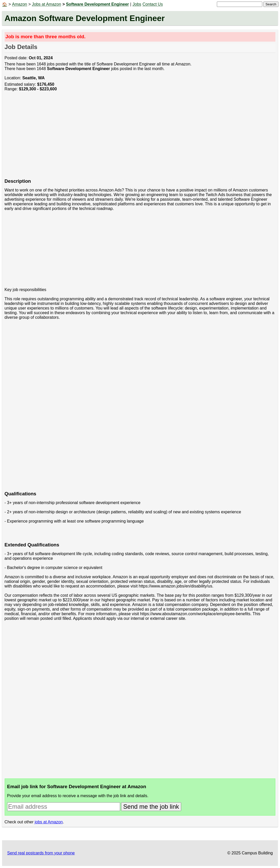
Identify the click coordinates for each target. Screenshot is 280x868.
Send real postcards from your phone (41, 853)
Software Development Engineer (97, 4)
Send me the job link (151, 807)
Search (271, 4)
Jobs (137, 4)
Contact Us (153, 4)
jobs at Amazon (49, 822)
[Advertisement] (140, 138)
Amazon (20, 4)
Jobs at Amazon (46, 4)
